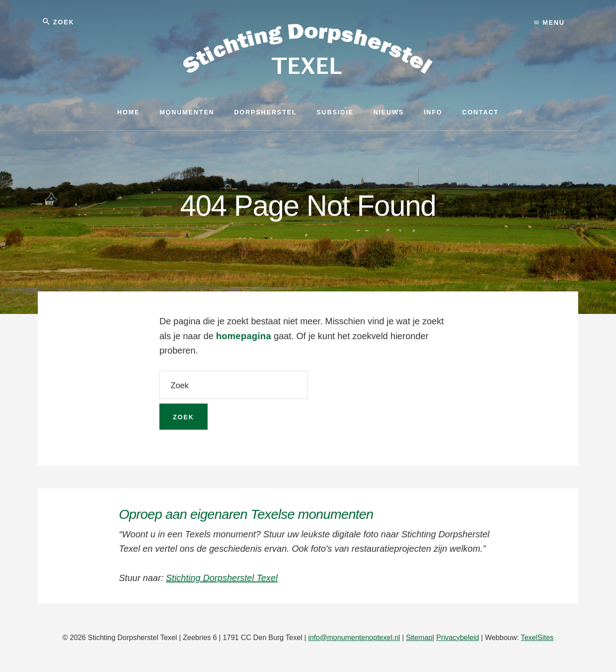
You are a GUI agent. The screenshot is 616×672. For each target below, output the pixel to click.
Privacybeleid (458, 638)
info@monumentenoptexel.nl (354, 638)
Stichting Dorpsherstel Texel (222, 578)
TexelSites (537, 638)
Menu (549, 23)
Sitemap (419, 638)
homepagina (244, 336)
